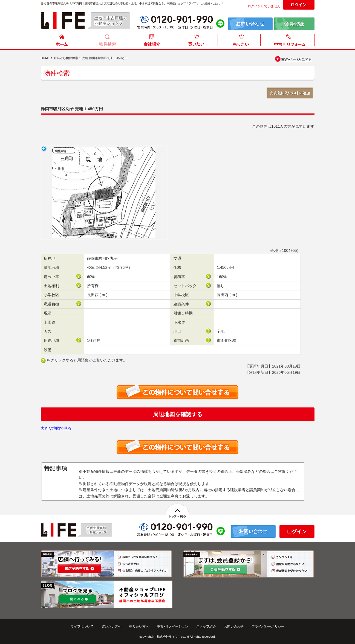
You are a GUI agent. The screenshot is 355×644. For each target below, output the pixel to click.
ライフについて (82, 626)
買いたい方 (196, 42)
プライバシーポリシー (268, 626)
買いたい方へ (111, 626)
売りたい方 (240, 42)
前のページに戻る (293, 59)
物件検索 (107, 42)
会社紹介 (152, 42)
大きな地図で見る (56, 428)
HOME (63, 42)
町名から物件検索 (66, 58)
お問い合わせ (234, 626)
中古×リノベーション (173, 626)
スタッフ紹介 (206, 626)
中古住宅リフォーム (288, 42)
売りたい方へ (139, 626)
